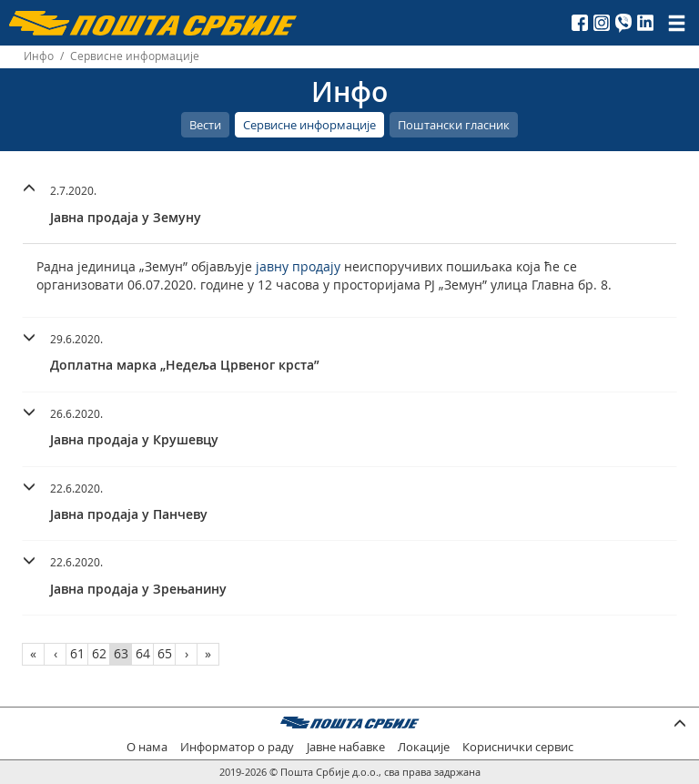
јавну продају (298, 266)
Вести (205, 125)
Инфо (39, 56)
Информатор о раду (237, 747)
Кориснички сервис (518, 747)
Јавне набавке (346, 747)
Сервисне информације (309, 125)
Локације (424, 747)
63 (121, 653)
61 (77, 653)
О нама (147, 747)
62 (99, 653)
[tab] (349, 207)
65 (165, 653)
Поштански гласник (454, 125)
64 (143, 653)
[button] (349, 202)
